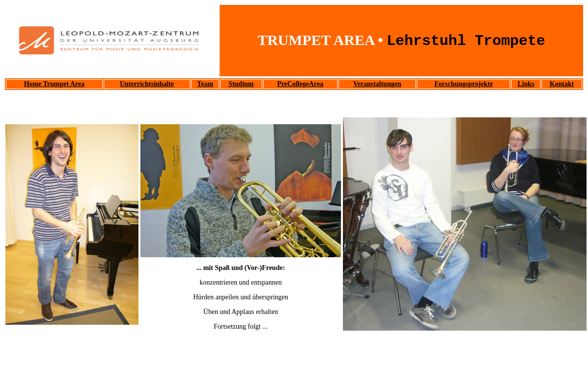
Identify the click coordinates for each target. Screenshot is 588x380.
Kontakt (562, 84)
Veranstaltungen (377, 84)
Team (205, 84)
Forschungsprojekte (464, 84)
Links (526, 84)
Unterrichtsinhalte (147, 84)
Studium (241, 84)
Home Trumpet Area (54, 84)
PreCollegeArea (300, 84)
